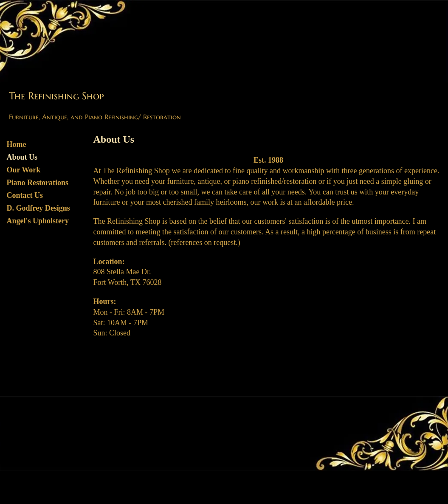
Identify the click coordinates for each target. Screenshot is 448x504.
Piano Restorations (38, 183)
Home (17, 144)
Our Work (24, 170)
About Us (22, 157)
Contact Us (25, 195)
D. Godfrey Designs (38, 208)
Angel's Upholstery (38, 221)
